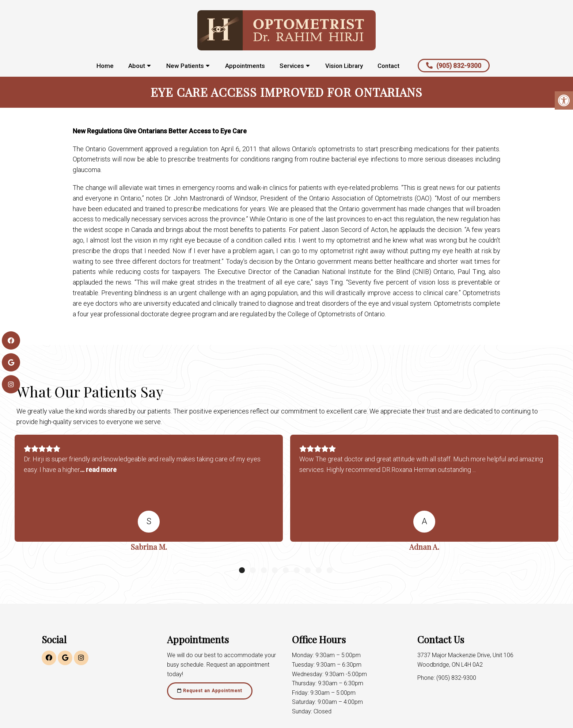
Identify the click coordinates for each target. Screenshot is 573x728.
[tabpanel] (149, 496)
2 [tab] (253, 570)
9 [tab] (330, 570)
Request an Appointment (210, 691)
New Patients (185, 66)
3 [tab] (264, 570)
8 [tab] (319, 570)
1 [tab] (242, 570)
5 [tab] (286, 570)
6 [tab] (297, 570)
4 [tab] (275, 570)
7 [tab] (308, 570)
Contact (388, 66)
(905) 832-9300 (454, 66)
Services (292, 66)
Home (105, 66)
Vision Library (344, 66)
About (137, 66)
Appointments (245, 66)
